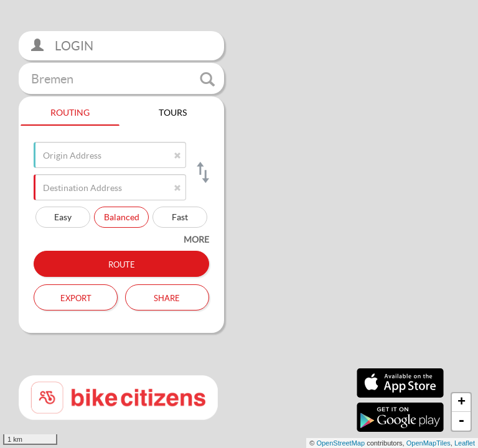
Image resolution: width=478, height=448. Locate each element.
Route (122, 263)
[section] (239, 224)
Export (76, 297)
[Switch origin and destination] (202, 172)
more (196, 239)
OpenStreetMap (340, 443)
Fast (180, 217)
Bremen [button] (123, 79)
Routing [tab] (70, 111)
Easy (63, 217)
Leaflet (465, 443)
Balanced (122, 217)
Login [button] (62, 46)
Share (167, 297)
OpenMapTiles (429, 443)
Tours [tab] (173, 111)
